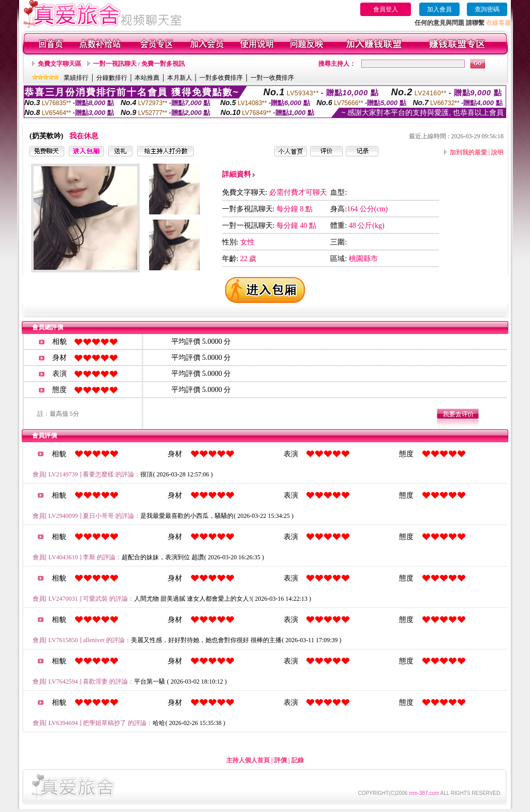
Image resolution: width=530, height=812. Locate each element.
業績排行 (76, 78)
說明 (497, 152)
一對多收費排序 (221, 78)
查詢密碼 (487, 9)
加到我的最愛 (468, 152)
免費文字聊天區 (60, 64)
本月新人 (180, 78)
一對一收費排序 (272, 78)
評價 (281, 760)
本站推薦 (147, 78)
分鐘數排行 (112, 78)
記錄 (298, 760)
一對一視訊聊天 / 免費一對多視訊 (139, 64)
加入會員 (439, 9)
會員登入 (386, 9)
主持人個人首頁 (248, 760)
